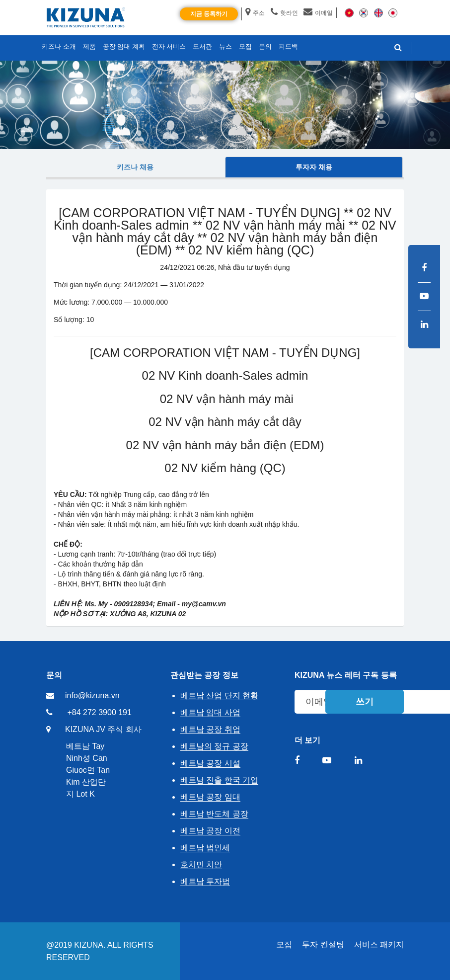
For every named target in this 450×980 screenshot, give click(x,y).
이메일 (318, 13)
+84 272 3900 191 (99, 712)
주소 (255, 13)
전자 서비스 (169, 46)
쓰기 (365, 702)
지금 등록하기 (209, 14)
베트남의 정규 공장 (214, 746)
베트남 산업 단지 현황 (219, 695)
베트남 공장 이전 (210, 831)
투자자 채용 (314, 167)
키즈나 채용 (135, 167)
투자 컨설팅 (323, 944)
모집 (284, 944)
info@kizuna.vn (92, 695)
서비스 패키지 (379, 944)
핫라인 (284, 13)
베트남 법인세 (205, 848)
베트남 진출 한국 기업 (219, 780)
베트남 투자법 (205, 881)
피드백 (288, 46)
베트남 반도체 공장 (214, 814)
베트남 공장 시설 (210, 763)
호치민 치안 (201, 864)
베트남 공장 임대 (210, 797)
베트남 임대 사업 (210, 712)
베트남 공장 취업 (210, 729)
